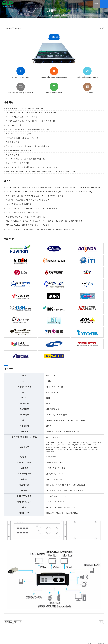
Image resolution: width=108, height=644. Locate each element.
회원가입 (101, 628)
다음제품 (18, 29)
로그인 (90, 628)
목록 (101, 29)
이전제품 (8, 29)
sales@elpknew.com (85, 638)
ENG (96, 4)
